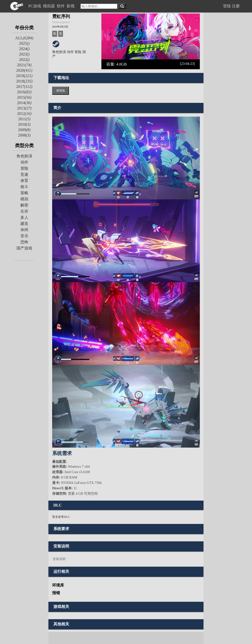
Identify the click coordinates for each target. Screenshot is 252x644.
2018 (24, 81)
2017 (24, 87)
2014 (24, 103)
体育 (24, 181)
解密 (24, 205)
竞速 (24, 174)
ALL (24, 38)
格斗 (24, 187)
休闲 (24, 230)
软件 (61, 6)
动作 (24, 162)
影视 (71, 6)
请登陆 (61, 91)
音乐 (24, 236)
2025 (24, 43)
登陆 (227, 6)
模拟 (24, 199)
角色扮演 (24, 156)
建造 (24, 224)
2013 (24, 108)
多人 (24, 217)
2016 (24, 92)
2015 (24, 97)
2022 (24, 60)
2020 (24, 70)
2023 (24, 54)
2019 (24, 76)
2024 (24, 49)
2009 (24, 130)
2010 (24, 124)
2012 (24, 114)
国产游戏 (24, 248)
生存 (24, 211)
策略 (24, 193)
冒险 (24, 168)
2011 (24, 119)
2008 (24, 135)
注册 (236, 6)
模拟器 (49, 6)
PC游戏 (35, 6)
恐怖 (24, 242)
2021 (24, 65)
